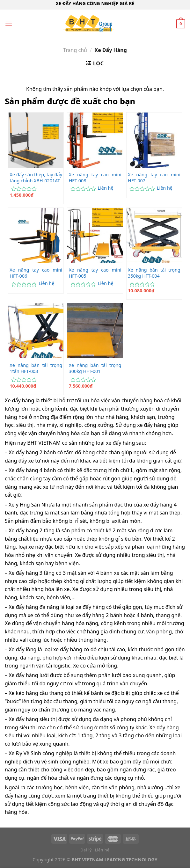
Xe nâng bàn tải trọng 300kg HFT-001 (95, 368)
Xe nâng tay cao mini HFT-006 (36, 273)
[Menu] (9, 24)
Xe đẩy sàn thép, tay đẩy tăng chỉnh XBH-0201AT (36, 178)
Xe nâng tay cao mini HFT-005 (95, 273)
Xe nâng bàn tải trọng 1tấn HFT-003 (36, 368)
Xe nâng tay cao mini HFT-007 (154, 178)
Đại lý (86, 850)
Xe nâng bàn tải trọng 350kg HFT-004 (154, 273)
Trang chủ (75, 50)
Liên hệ (106, 188)
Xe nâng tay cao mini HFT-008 (95, 178)
